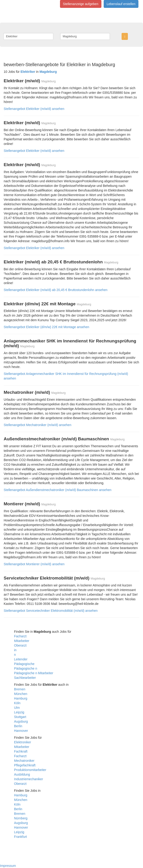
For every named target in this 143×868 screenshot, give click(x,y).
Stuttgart (20, 717)
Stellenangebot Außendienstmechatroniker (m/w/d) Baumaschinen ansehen (58, 490)
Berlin (18, 726)
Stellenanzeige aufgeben (81, 4)
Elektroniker (23, 742)
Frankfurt (20, 837)
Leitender (21, 659)
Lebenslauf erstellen (121, 4)
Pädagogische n (26, 668)
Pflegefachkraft (25, 765)
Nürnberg (21, 818)
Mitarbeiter (22, 641)
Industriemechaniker (29, 779)
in (15, 650)
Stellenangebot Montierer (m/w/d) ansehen (34, 564)
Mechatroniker (24, 761)
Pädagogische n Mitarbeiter (34, 673)
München (21, 694)
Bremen (20, 689)
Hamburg (21, 698)
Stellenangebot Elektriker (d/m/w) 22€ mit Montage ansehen (46, 327)
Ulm (17, 708)
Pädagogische (24, 664)
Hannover (21, 731)
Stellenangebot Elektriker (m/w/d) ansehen (34, 109)
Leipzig (19, 712)
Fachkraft (21, 751)
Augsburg (21, 721)
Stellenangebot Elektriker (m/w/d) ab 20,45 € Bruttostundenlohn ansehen (56, 290)
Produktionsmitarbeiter (30, 770)
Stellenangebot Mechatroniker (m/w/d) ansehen (37, 425)
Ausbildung (22, 774)
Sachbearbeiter (25, 678)
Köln (17, 703)
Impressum (8, 866)
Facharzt (20, 636)
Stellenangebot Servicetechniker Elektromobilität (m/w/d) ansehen (51, 611)
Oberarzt (20, 645)
